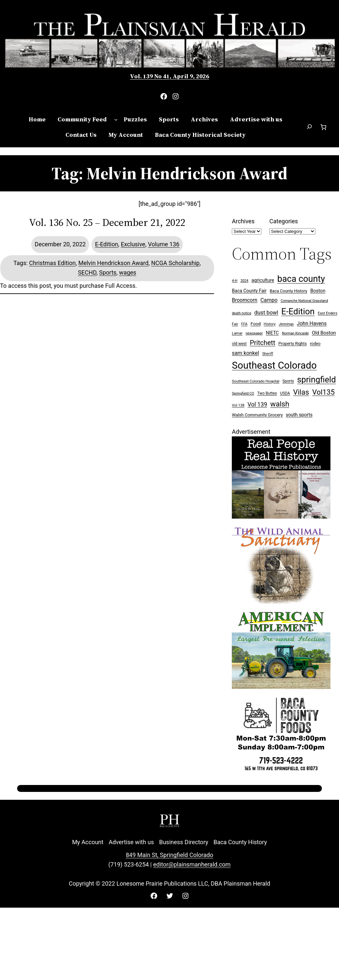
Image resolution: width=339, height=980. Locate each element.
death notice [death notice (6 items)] (242, 313)
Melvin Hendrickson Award (113, 263)
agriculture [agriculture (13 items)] (263, 280)
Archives (243, 221)
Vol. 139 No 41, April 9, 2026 (169, 76)
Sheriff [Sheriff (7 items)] (267, 354)
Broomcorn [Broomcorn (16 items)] (244, 300)
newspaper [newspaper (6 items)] (254, 333)
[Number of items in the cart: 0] (323, 127)
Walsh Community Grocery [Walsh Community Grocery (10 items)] (257, 415)
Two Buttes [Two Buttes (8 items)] (267, 393)
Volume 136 (164, 244)
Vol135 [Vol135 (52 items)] (323, 392)
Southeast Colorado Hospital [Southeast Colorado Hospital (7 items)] (255, 381)
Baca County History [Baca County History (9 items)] (288, 291)
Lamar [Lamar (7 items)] (237, 333)
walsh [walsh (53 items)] (280, 404)
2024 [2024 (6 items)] (244, 281)
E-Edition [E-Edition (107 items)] (298, 311)
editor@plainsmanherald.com (192, 864)
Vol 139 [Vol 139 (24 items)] (257, 404)
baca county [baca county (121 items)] (301, 279)
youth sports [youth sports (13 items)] (299, 415)
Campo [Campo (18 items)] (269, 300)
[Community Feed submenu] (116, 120)
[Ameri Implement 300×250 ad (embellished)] (281, 687)
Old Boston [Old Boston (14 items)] (324, 333)
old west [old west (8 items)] (239, 344)
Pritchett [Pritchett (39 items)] (263, 343)
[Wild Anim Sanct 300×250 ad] (281, 602)
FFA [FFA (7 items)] (244, 324)
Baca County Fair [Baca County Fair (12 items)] (249, 291)
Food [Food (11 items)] (256, 324)
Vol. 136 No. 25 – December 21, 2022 (107, 223)
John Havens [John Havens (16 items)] (312, 324)
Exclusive (133, 244)
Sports (108, 272)
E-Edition (107, 244)
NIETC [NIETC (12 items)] (272, 333)
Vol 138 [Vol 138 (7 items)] (238, 405)
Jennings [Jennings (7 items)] (286, 324)
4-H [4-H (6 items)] (235, 281)
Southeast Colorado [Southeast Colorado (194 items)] (274, 365)
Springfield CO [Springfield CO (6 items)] (243, 393)
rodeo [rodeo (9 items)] (315, 343)
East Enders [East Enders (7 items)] (327, 313)
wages (128, 272)
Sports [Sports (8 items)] (288, 381)
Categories (284, 221)
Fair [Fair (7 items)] (235, 324)
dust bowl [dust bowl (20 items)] (266, 312)
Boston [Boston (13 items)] (318, 291)
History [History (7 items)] (270, 324)
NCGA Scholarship (175, 263)
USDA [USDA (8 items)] (285, 393)
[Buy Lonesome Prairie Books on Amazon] (281, 516)
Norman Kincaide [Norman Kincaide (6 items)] (295, 333)
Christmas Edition (53, 263)
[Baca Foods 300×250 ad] (281, 772)
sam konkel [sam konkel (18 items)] (245, 353)
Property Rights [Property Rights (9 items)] (293, 343)
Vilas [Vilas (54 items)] (301, 392)
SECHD (87, 272)
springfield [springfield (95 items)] (316, 380)
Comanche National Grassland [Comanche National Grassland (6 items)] (304, 301)
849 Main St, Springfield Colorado (169, 855)
